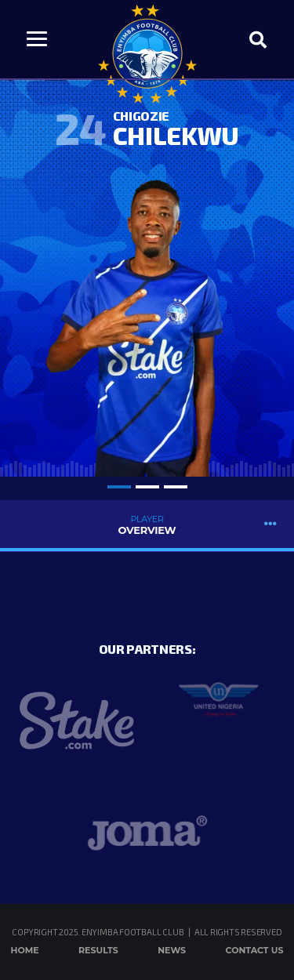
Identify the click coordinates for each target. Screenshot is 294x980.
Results (98, 950)
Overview (147, 525)
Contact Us (255, 950)
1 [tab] (119, 487)
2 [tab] (147, 487)
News (172, 950)
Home (25, 950)
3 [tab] (176, 487)
